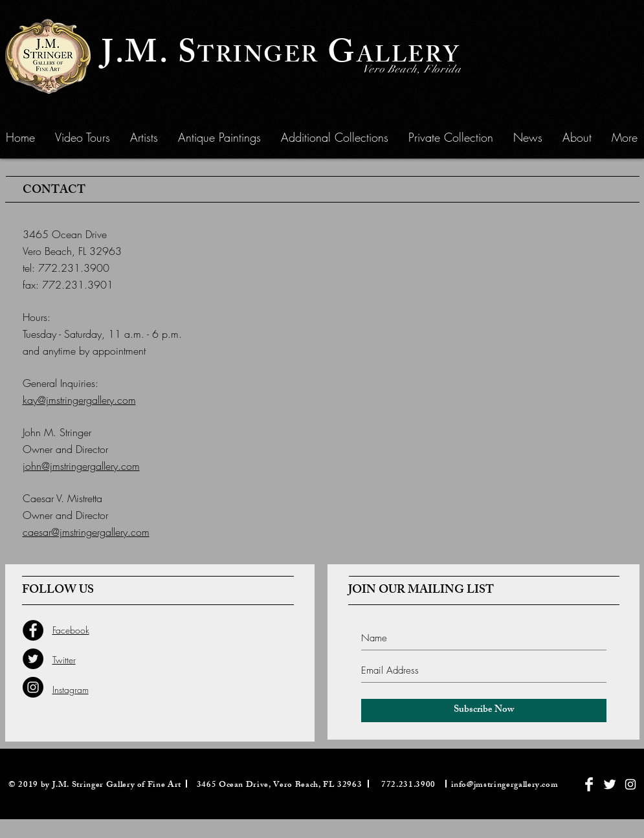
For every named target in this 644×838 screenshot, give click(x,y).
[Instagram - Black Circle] (33, 687)
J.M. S (150, 56)
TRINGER (258, 58)
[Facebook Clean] (589, 784)
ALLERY (409, 58)
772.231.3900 (74, 268)
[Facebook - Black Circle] (33, 630)
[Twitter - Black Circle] (33, 659)
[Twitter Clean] (610, 784)
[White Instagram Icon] (630, 784)
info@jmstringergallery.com (505, 786)
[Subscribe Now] (484, 711)
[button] (219, 137)
